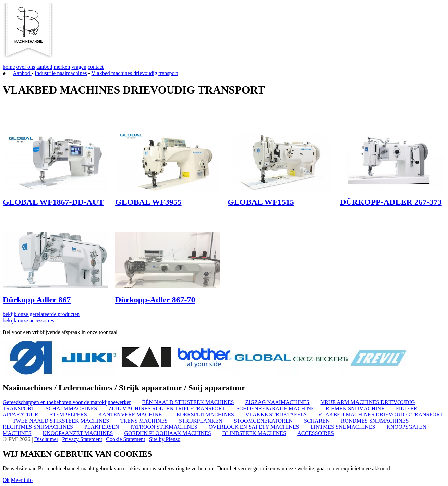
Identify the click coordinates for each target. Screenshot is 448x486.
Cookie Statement (125, 439)
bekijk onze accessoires (28, 320)
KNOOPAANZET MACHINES (78, 433)
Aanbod (22, 73)
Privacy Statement (82, 439)
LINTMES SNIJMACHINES (343, 427)
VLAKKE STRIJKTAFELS (276, 415)
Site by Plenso (165, 439)
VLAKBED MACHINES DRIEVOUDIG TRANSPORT (380, 415)
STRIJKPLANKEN (201, 421)
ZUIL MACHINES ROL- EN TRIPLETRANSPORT (167, 408)
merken (62, 67)
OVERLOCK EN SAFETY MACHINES (254, 427)
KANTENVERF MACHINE (130, 415)
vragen (79, 67)
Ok (6, 480)
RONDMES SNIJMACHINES (375, 421)
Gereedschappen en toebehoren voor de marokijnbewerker (67, 402)
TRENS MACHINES (144, 421)
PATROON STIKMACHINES (164, 427)
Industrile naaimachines (61, 73)
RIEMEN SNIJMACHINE (355, 408)
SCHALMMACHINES (71, 408)
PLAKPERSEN (102, 427)
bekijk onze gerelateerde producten (41, 314)
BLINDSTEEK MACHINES (254, 433)
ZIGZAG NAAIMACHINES (277, 402)
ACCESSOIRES (316, 433)
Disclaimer (46, 439)
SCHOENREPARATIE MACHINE (275, 408)
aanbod (44, 67)
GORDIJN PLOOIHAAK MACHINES (167, 433)
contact (96, 67)
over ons (26, 67)
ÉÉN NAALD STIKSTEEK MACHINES (188, 402)
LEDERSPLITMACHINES (204, 415)
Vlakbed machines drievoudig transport (135, 73)
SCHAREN (317, 421)
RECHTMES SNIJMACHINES (38, 427)
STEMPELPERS (68, 415)
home (9, 67)
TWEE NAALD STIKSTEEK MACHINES (61, 421)
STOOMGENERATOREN (263, 421)
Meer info (22, 480)
